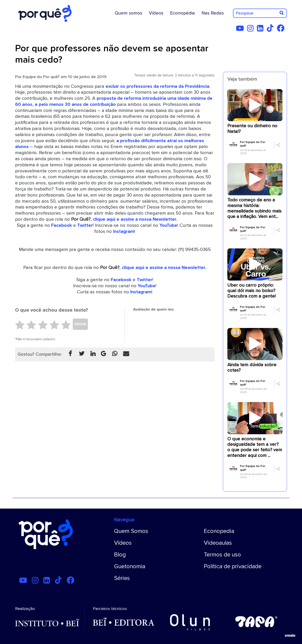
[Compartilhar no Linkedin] (93, 354)
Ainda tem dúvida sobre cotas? (252, 368)
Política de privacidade (233, 566)
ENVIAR (80, 324)
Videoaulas (218, 543)
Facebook (62, 225)
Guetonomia (130, 566)
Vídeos (156, 13)
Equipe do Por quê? (41, 77)
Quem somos (128, 13)
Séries (122, 578)
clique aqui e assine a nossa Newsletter (135, 219)
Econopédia (182, 13)
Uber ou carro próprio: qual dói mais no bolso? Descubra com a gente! (251, 291)
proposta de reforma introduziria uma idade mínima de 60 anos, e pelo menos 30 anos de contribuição (114, 101)
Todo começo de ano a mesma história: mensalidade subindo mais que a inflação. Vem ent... (254, 208)
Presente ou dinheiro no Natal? (252, 129)
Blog (120, 555)
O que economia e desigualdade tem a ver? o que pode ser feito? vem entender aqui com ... (255, 447)
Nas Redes (213, 13)
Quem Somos (131, 531)
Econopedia (219, 531)
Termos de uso (222, 555)
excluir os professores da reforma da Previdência (157, 86)
